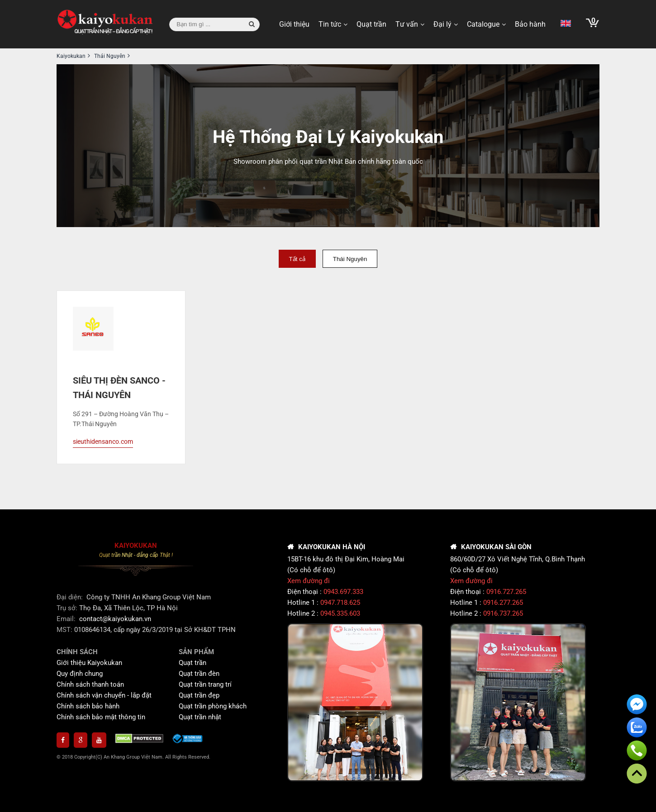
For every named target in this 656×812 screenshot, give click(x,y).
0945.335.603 (340, 613)
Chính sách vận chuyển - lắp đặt (104, 695)
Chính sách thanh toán (90, 684)
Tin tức (330, 24)
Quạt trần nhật (200, 717)
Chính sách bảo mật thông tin (101, 717)
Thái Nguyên (350, 259)
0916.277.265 (503, 603)
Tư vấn (407, 24)
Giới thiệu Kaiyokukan (89, 663)
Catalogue (483, 24)
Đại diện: (71, 597)
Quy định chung (80, 674)
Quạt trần (371, 24)
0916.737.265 (503, 613)
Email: (67, 619)
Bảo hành (530, 24)
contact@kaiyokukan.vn (115, 619)
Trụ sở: (68, 608)
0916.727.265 (506, 592)
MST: (65, 630)
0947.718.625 (340, 603)
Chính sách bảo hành (88, 706)
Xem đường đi (309, 581)
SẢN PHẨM (196, 652)
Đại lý (442, 24)
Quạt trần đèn (199, 674)
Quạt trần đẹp (199, 695)
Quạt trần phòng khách (213, 706)
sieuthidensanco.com (103, 442)
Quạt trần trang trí (205, 684)
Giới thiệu (294, 24)
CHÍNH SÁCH (77, 652)
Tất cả (297, 259)
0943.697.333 (343, 592)
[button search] (252, 24)
